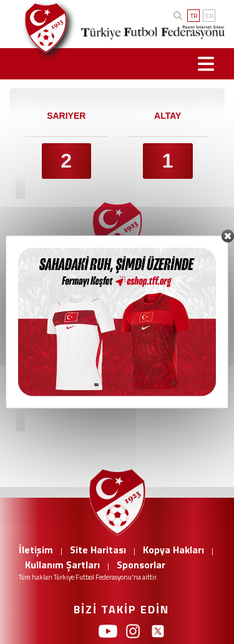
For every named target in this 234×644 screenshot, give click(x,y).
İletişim (36, 550)
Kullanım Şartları (62, 565)
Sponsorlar (141, 565)
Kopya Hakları (173, 550)
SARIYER (66, 116)
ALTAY (168, 116)
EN (209, 16)
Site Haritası (98, 550)
